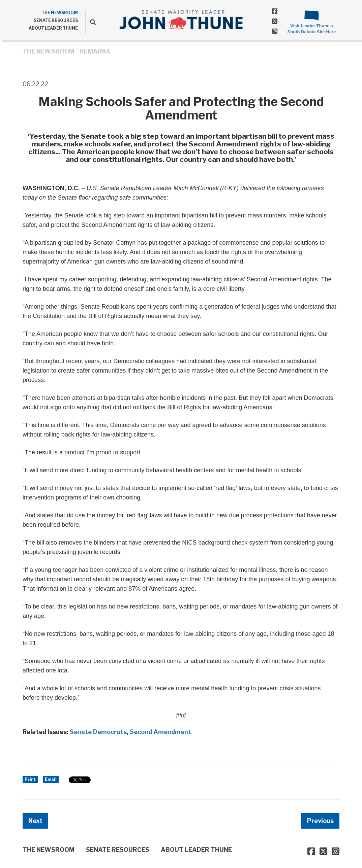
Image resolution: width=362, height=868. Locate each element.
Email (51, 779)
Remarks (95, 51)
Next (35, 821)
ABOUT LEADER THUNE (53, 28)
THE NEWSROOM (60, 13)
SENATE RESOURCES (56, 20)
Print (30, 779)
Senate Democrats (98, 732)
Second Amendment (160, 732)
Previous (320, 821)
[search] (90, 22)
